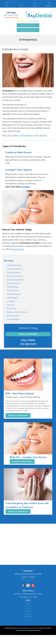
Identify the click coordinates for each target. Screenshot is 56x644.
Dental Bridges (13, 319)
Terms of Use (34, 628)
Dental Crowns (13, 290)
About (28, 606)
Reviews (28, 611)
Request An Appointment (28, 30)
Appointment (28, 616)
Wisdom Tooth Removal (17, 312)
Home (28, 603)
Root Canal (12, 308)
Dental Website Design (23, 630)
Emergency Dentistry (16, 280)
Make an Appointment (28, 25)
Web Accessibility (45, 628)
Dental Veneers (13, 316)
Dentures (11, 305)
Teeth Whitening (14, 294)
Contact (28, 614)
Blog (28, 608)
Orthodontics (12, 298)
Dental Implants (14, 283)
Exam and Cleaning (15, 276)
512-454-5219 (11, 15)
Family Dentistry (14, 272)
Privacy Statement (23, 628)
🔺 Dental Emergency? (11, 17)
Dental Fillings (13, 287)
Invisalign (26, 187)
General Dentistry (14, 265)
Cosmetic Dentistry (15, 269)
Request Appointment (28, 334)
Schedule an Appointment (18, 415)
